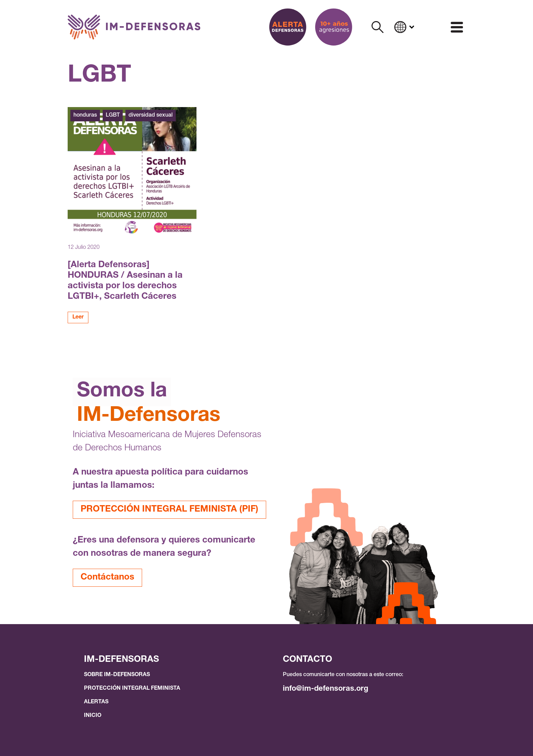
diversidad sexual (151, 116)
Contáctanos (107, 578)
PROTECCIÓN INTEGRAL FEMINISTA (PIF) (169, 510)
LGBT (113, 116)
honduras (85, 116)
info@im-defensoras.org (325, 689)
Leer (78, 317)
